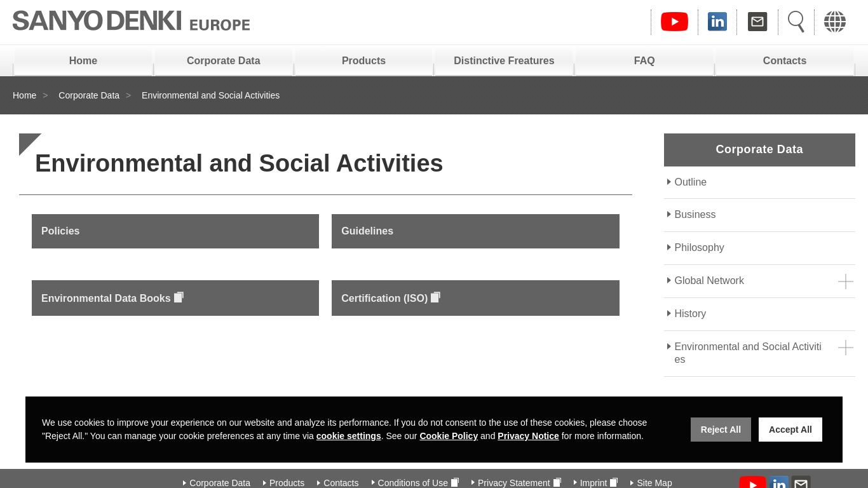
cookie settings (349, 436)
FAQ (645, 61)
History (691, 314)
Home (83, 61)
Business (695, 214)
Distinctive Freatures (504, 61)
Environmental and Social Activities (748, 353)
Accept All (790, 430)
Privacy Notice (528, 436)
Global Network (709, 281)
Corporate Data (224, 61)
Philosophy (700, 247)
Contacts (785, 61)
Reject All (721, 430)
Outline (691, 182)
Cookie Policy (449, 436)
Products (364, 61)
